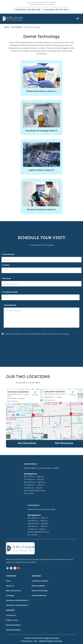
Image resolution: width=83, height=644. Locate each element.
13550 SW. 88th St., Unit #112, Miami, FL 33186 (41, 468)
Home (7, 27)
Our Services (17, 27)
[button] (41, 270)
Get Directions (27, 443)
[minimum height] (41, 318)
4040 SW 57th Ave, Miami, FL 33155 (42, 509)
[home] (13, 19)
